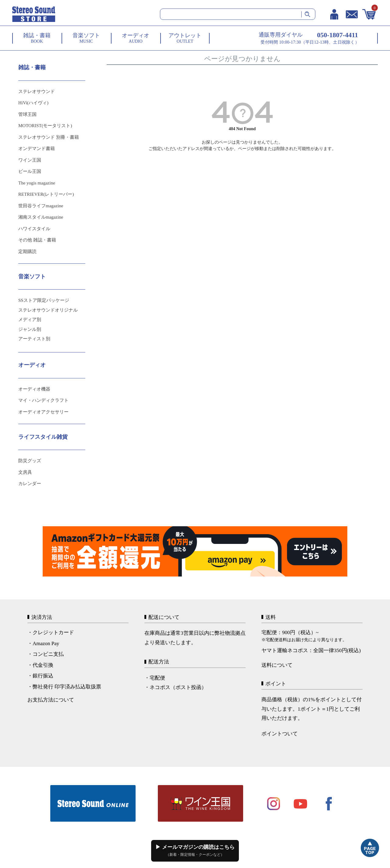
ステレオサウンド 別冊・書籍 (49, 137)
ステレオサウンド (37, 91)
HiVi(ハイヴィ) (33, 103)
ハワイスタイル (34, 229)
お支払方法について (51, 700)
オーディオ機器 (34, 389)
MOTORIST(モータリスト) (45, 126)
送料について (277, 665)
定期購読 (27, 252)
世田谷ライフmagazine (41, 206)
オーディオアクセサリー (43, 412)
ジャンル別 (30, 329)
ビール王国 (30, 171)
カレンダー (30, 484)
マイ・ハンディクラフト (43, 400)
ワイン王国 (30, 160)
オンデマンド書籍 (37, 148)
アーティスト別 (34, 339)
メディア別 (30, 320)
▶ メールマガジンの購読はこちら (195, 851)
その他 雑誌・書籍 (37, 240)
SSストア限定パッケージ (44, 300)
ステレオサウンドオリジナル (48, 310)
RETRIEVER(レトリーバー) (46, 194)
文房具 (25, 472)
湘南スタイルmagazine (41, 217)
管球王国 (27, 114)
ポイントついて (280, 734)
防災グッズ (30, 461)
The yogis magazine (37, 183)
